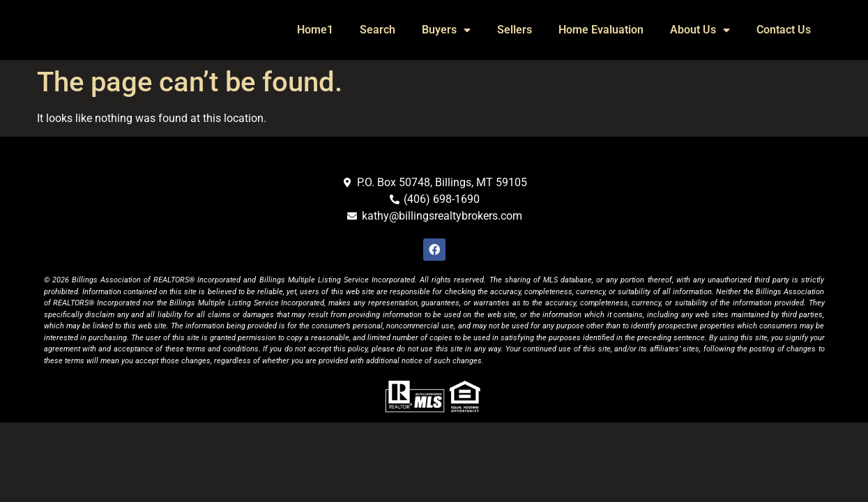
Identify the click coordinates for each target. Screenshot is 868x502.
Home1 (315, 30)
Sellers (515, 30)
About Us (700, 30)
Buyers (446, 30)
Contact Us (784, 30)
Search (378, 30)
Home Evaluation (601, 30)
